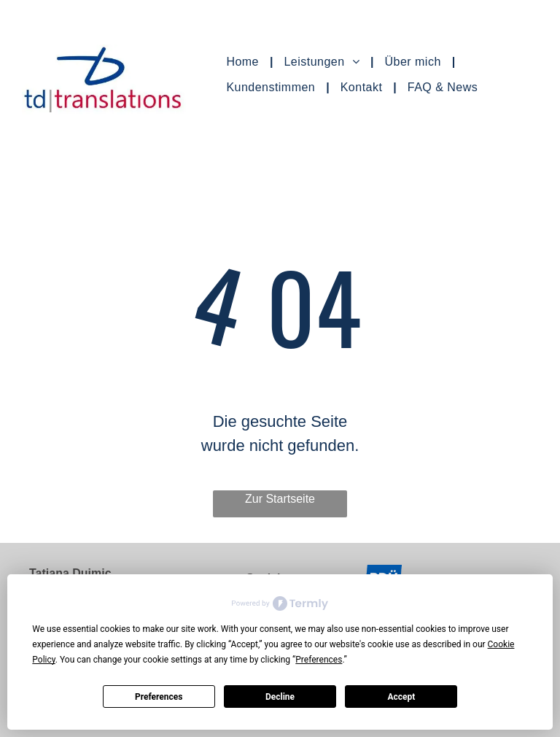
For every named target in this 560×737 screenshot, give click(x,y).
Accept (401, 697)
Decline (280, 697)
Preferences (159, 697)
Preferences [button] (319, 660)
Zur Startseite (280, 499)
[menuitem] (244, 62)
